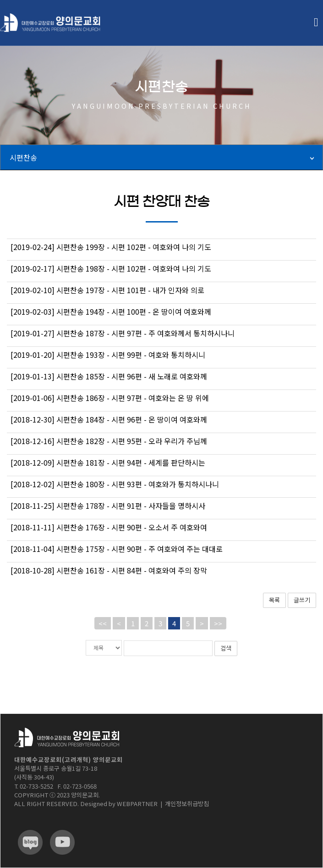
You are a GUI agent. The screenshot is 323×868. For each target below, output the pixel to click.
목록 (274, 600)
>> (218, 623)
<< (103, 623)
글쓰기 (302, 600)
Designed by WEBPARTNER (119, 803)
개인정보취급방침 (187, 803)
